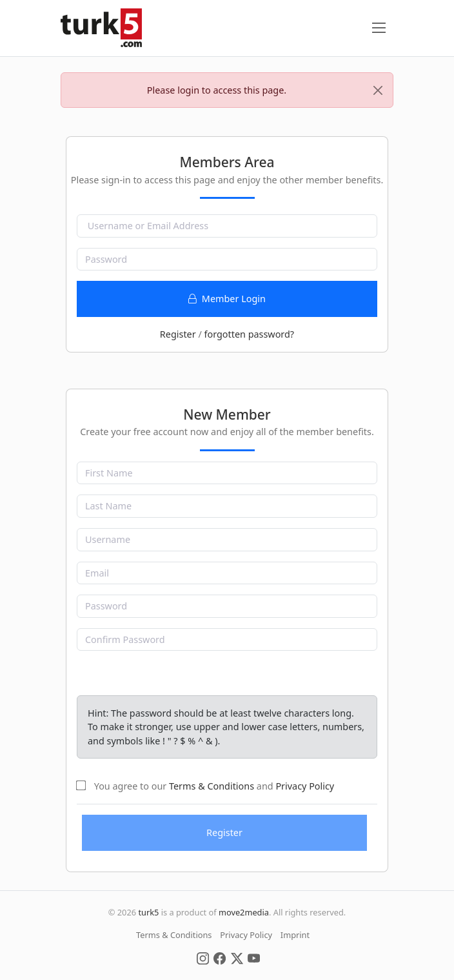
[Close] (378, 90)
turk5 (148, 912)
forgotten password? (249, 334)
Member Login (227, 299)
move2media (244, 912)
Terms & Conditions (212, 786)
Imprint (295, 935)
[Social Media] (203, 957)
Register (178, 334)
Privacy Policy (305, 786)
